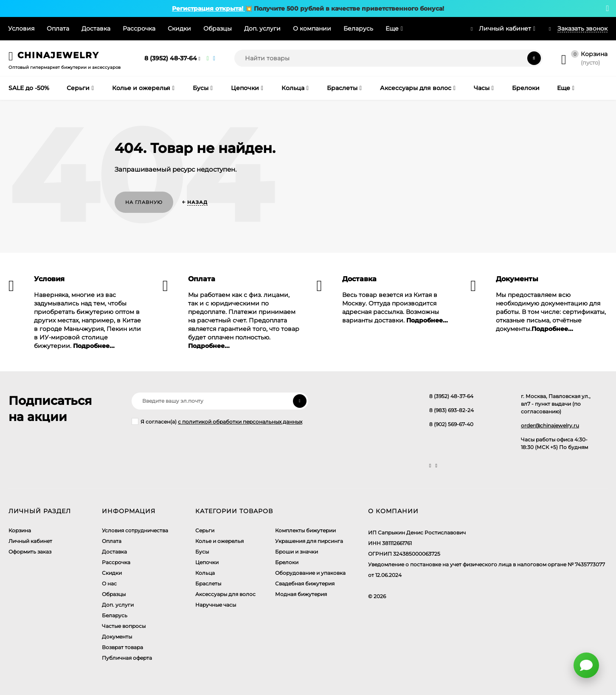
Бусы (202, 552)
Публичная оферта (127, 658)
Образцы (218, 28)
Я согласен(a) (217, 421)
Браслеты (208, 583)
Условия (21, 28)
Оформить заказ (30, 552)
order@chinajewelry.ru (550, 425)
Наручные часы (216, 605)
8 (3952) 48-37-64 (171, 58)
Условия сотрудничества (135, 530)
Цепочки (207, 562)
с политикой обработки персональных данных (240, 422)
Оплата (58, 28)
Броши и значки (297, 552)
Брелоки (287, 562)
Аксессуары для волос (225, 594)
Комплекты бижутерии (305, 530)
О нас (109, 583)
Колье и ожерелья (219, 541)
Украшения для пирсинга (309, 541)
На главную (144, 202)
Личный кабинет (30, 541)
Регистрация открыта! (208, 8)
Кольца (205, 573)
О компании (312, 28)
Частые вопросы (124, 626)
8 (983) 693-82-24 (451, 410)
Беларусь (358, 28)
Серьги (205, 530)
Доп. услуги (262, 28)
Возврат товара (122, 647)
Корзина (20, 530)
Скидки (179, 28)
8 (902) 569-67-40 (451, 424)
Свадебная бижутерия (305, 583)
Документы (117, 637)
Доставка (96, 28)
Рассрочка (139, 28)
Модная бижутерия (301, 594)
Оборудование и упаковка (310, 573)
